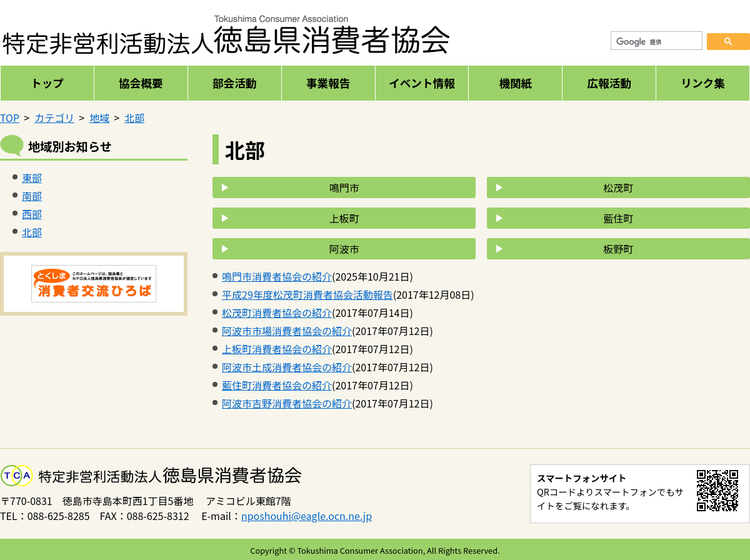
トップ (47, 83)
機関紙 (515, 83)
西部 (32, 214)
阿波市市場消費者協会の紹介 (287, 331)
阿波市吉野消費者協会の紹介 (287, 403)
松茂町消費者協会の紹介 (277, 312)
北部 (134, 117)
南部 (32, 196)
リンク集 (702, 83)
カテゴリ (54, 117)
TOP (10, 117)
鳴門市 (344, 187)
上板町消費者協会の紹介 (277, 349)
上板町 (344, 218)
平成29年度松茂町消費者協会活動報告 (307, 294)
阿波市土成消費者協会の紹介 (287, 367)
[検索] (657, 42)
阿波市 (344, 249)
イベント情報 (422, 83)
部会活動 (234, 83)
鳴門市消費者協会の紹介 (277, 276)
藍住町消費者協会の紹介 (277, 385)
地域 (99, 117)
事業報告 (328, 83)
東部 (32, 177)
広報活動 (609, 83)
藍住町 (618, 218)
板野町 (618, 249)
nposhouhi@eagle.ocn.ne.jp (307, 516)
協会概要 (141, 83)
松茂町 (618, 187)
